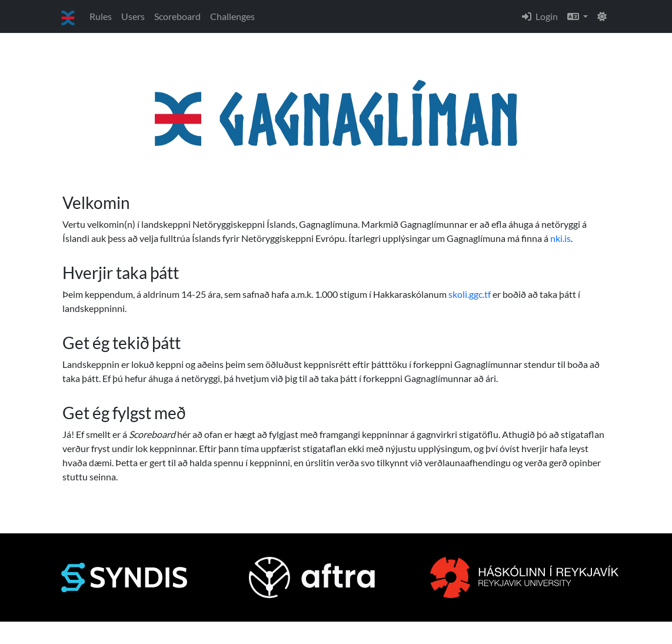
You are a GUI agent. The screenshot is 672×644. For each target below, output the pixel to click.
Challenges (232, 16)
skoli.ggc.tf (470, 294)
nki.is (560, 238)
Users (133, 16)
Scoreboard (177, 16)
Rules (101, 16)
